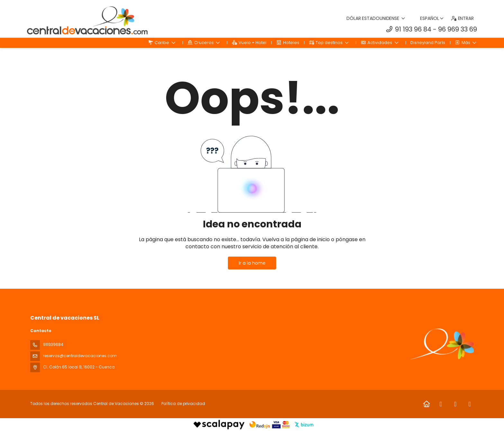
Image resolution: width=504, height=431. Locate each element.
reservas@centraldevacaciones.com (80, 356)
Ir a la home (252, 263)
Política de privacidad (183, 404)
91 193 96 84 (413, 29)
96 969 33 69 (458, 29)
